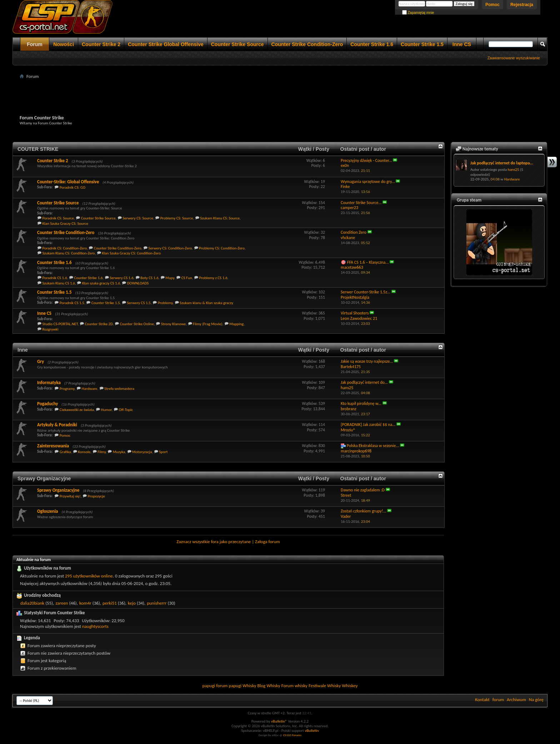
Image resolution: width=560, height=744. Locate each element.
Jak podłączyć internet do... (364, 382)
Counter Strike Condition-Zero (307, 44)
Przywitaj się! (70, 496)
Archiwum (516, 700)
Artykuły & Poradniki (57, 425)
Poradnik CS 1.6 (55, 278)
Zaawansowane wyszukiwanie (514, 58)
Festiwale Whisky (325, 686)
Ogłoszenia (48, 511)
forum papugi (229, 686)
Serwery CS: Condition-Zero (170, 248)
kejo (132, 603)
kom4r (85, 603)
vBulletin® (279, 721)
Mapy (170, 278)
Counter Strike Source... (361, 203)
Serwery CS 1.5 (139, 303)
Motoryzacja (142, 452)
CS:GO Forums (292, 735)
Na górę (536, 700)
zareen (62, 603)
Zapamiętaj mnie (418, 13)
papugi (209, 686)
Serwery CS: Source (138, 218)
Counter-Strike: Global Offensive (68, 182)
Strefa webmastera (119, 389)
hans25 (513, 170)
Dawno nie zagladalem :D (363, 490)
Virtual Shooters (355, 313)
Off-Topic (126, 410)
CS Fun (187, 278)
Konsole (84, 452)
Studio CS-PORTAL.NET (60, 324)
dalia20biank (32, 603)
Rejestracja (522, 5)
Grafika (65, 452)
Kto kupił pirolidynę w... (361, 403)
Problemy (165, 303)
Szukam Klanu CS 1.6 (59, 283)
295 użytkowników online (89, 576)
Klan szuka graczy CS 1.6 (101, 283)
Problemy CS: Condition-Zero (222, 248)
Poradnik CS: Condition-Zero (65, 248)
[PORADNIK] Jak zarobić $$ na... (368, 425)
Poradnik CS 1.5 (72, 303)
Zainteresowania (53, 446)
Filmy (102, 452)
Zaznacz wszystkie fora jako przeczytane (214, 542)
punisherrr (157, 603)
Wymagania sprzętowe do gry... (368, 182)
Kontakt (482, 700)
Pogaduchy (47, 404)
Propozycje (96, 496)
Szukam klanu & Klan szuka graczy (206, 303)
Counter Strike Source (237, 44)
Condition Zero (354, 232)
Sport (163, 452)
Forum (35, 44)
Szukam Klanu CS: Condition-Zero (69, 253)
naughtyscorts (95, 626)
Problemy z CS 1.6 (213, 278)
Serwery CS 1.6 (121, 278)
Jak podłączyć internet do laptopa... (502, 163)
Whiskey (350, 686)
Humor (106, 410)
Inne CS (462, 44)
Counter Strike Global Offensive (166, 44)
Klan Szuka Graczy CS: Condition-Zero (131, 253)
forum (498, 700)
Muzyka (119, 452)
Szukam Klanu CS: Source (220, 218)
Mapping (236, 324)
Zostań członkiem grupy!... (364, 511)
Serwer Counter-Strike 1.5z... (366, 292)
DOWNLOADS (138, 283)
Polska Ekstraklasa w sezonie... (373, 446)
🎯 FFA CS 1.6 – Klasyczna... (365, 262)
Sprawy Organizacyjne (44, 478)
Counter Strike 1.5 (422, 44)
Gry (41, 361)
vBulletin (312, 731)
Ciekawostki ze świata (77, 410)
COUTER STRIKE (38, 149)
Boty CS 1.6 (149, 278)
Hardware (90, 389)
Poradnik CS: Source (58, 218)
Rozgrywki (51, 329)
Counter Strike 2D (99, 324)
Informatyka (49, 383)
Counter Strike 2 (101, 44)
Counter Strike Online (137, 324)
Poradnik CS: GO (72, 187)
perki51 (110, 603)
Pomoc (492, 5)
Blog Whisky (269, 686)
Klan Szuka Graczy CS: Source (65, 224)
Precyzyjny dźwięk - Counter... (366, 160)
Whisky (249, 686)
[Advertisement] (280, 97)
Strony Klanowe (174, 324)
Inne (23, 350)
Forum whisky (294, 686)
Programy (67, 389)
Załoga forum (267, 542)
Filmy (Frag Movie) (208, 324)
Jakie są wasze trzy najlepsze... (367, 361)
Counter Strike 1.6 (372, 44)
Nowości (64, 44)
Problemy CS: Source (177, 218)
